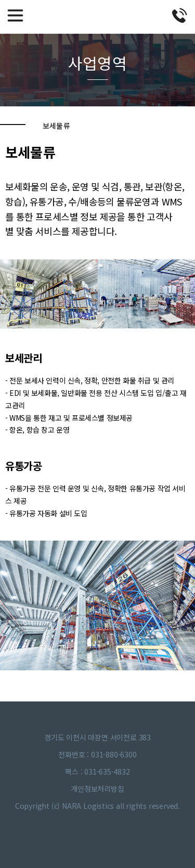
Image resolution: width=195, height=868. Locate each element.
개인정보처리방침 (97, 789)
